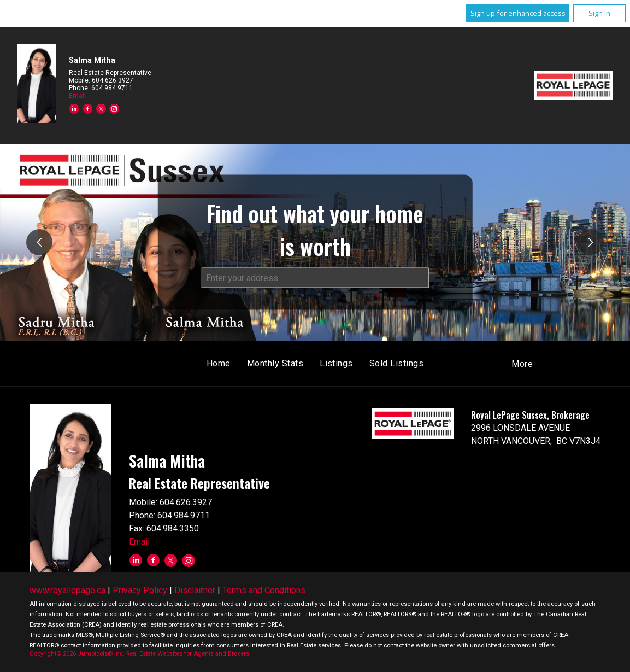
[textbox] (315, 277)
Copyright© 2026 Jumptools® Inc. (77, 654)
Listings (336, 363)
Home (219, 363)
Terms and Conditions (264, 590)
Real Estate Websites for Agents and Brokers (188, 654)
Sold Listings (396, 363)
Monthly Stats (275, 363)
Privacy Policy (140, 590)
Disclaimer (195, 590)
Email (77, 96)
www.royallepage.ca (67, 590)
